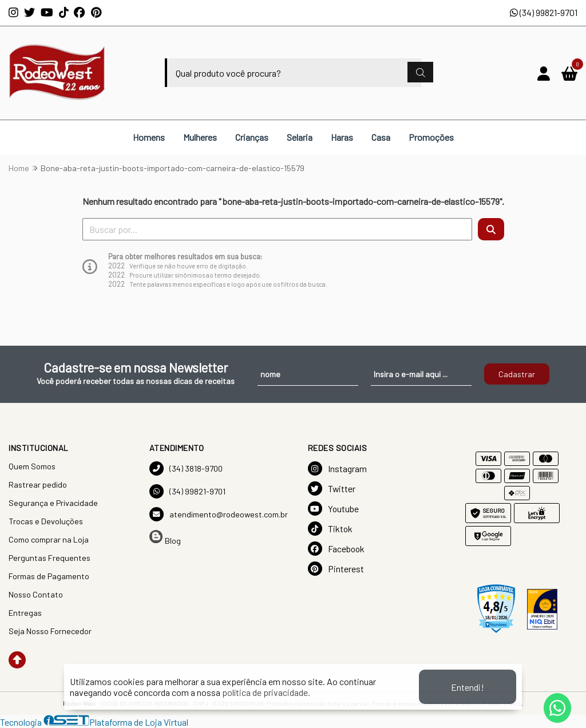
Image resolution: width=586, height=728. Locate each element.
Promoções (431, 137)
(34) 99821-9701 (544, 12)
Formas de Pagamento (49, 576)
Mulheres (200, 137)
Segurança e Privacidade (53, 503)
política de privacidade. (266, 692)
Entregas (25, 613)
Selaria (300, 137)
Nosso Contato (36, 594)
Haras (342, 137)
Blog (165, 538)
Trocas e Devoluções (46, 521)
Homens (149, 137)
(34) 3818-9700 (186, 468)
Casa (381, 137)
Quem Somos (32, 466)
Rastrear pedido (38, 484)
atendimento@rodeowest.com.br (219, 514)
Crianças (252, 137)
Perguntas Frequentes (50, 558)
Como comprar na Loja (49, 539)
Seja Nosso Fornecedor (50, 631)
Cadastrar (517, 374)
